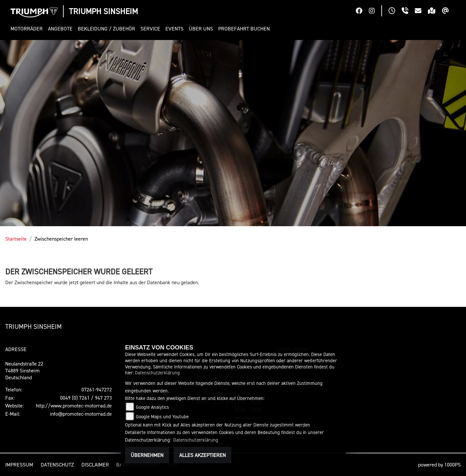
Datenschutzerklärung (157, 373)
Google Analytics (152, 407)
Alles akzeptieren (202, 455)
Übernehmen (147, 455)
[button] (28, 29)
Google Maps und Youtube (162, 416)
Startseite (16, 239)
